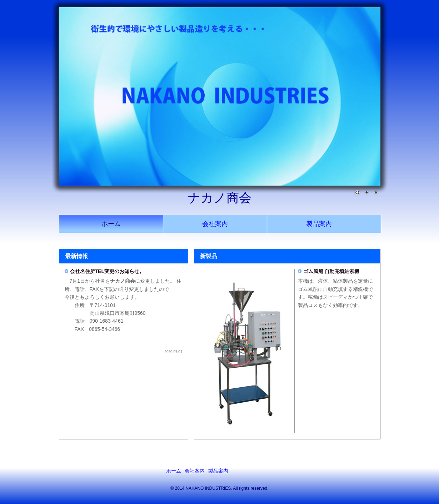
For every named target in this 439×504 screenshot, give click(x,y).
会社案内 (215, 224)
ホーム (111, 224)
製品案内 (319, 224)
